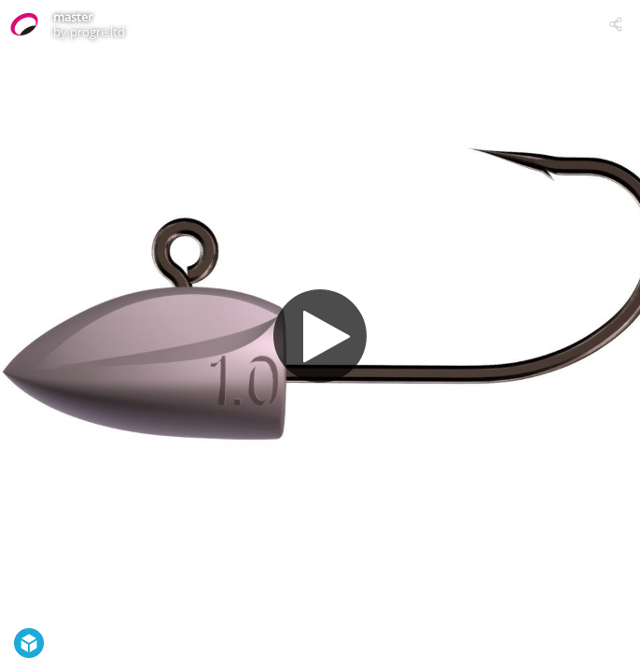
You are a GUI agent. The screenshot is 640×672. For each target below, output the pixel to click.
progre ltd (97, 32)
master (73, 17)
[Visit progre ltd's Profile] (24, 24)
